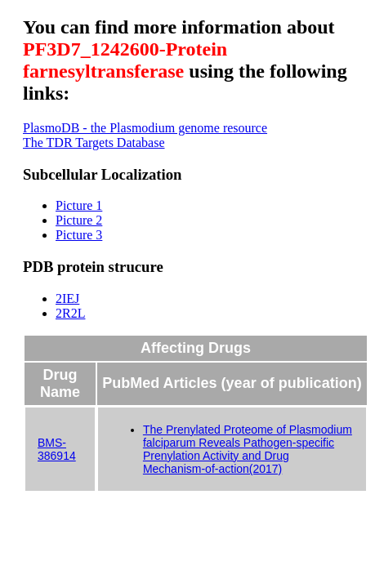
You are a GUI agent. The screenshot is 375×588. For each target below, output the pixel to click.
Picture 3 (79, 235)
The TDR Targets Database (94, 143)
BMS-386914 (57, 449)
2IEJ (67, 298)
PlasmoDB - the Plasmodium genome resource (145, 128)
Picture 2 (79, 220)
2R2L (70, 313)
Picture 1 (79, 205)
